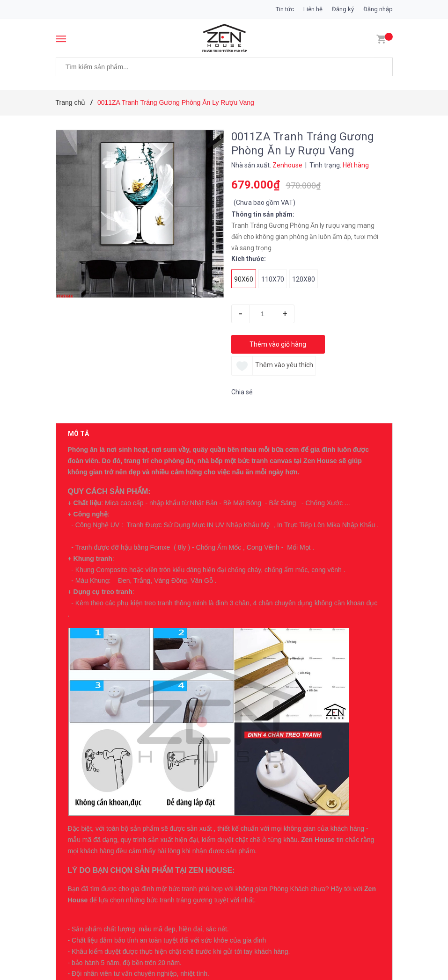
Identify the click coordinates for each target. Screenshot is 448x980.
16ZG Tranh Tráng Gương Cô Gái (155, 916)
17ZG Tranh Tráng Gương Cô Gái (155, 855)
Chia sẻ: (242, 392)
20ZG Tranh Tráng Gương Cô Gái (155, 671)
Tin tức (285, 9)
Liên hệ (313, 9)
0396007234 (142, 606)
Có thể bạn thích (99, 646)
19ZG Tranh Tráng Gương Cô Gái (155, 733)
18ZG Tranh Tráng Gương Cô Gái (155, 794)
